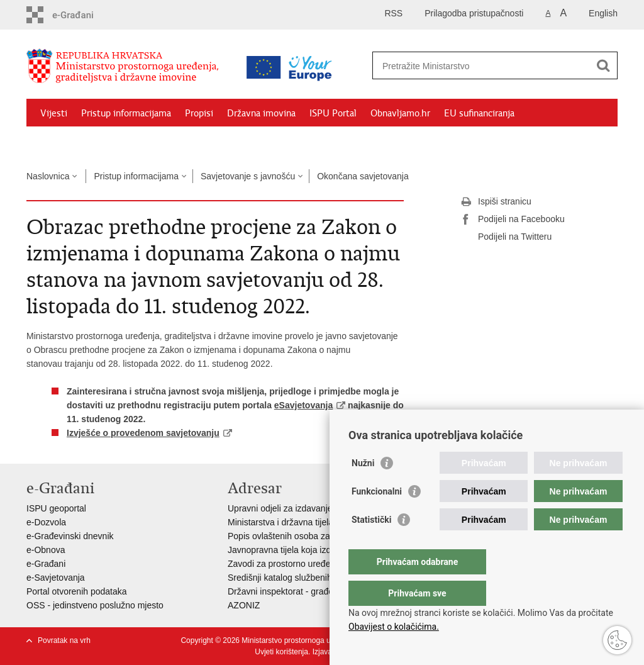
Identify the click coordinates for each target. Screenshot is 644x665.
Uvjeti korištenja (281, 652)
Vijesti (54, 113)
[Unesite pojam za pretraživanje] (481, 66)
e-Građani (46, 564)
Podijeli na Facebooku (513, 220)
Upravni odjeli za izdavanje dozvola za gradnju (318, 508)
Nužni (363, 488)
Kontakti (163, 142)
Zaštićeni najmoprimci (86, 142)
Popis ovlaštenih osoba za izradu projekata (311, 536)
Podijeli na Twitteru (506, 237)
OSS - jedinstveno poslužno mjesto (95, 605)
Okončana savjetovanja (363, 176)
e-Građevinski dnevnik (70, 536)
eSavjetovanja (303, 405)
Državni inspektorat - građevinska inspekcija (314, 591)
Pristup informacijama (126, 113)
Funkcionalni (377, 517)
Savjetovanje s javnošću (248, 176)
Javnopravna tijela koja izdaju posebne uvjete (316, 550)
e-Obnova (46, 550)
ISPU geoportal (56, 508)
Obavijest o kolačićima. (394, 627)
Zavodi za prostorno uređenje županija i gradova (322, 564)
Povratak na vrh (64, 640)
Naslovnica (48, 176)
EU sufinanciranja (479, 113)
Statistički (371, 545)
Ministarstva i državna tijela (280, 522)
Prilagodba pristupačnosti (474, 13)
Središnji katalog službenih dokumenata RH (313, 578)
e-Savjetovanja (56, 578)
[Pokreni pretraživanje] (603, 65)
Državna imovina (261, 113)
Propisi (199, 113)
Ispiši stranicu (496, 202)
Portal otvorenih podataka (77, 591)
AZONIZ (244, 605)
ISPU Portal (333, 113)
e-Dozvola (46, 522)
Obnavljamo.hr (400, 113)
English (603, 13)
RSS (393, 13)
